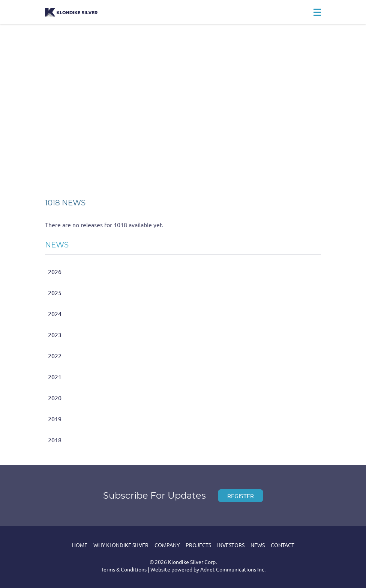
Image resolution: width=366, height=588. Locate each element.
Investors (231, 545)
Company (167, 545)
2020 (55, 398)
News (258, 545)
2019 (55, 419)
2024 (55, 314)
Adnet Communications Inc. (233, 569)
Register (241, 496)
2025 (55, 292)
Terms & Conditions (124, 569)
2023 (55, 335)
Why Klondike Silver (121, 545)
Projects (198, 545)
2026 (55, 271)
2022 (55, 356)
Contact (283, 545)
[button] (317, 12)
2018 (55, 440)
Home (80, 545)
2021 (55, 377)
